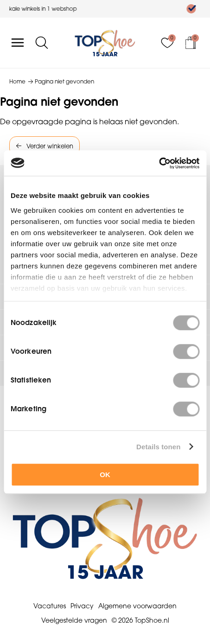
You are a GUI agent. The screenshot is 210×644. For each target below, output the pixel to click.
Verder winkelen (50, 146)
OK (105, 475)
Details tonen (158, 447)
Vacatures (50, 606)
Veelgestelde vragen (74, 620)
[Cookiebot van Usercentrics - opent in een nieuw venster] (159, 163)
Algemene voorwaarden (137, 606)
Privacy (82, 606)
